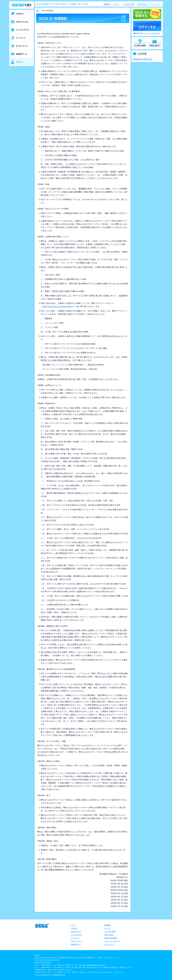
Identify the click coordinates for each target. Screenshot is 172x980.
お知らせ (74, 928)
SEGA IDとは (76, 932)
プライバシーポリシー (112, 941)
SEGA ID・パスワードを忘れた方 (148, 33)
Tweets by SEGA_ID (143, 59)
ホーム (74, 925)
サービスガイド (77, 935)
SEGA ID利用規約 (111, 938)
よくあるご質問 (129, 4)
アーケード (75, 938)
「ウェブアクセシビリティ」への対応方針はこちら (50, 975)
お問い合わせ (142, 4)
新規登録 (107, 4)
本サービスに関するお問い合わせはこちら (92, 965)
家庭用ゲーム (76, 944)
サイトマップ (155, 4)
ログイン (117, 4)
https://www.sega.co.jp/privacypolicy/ (58, 306)
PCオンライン (76, 941)
